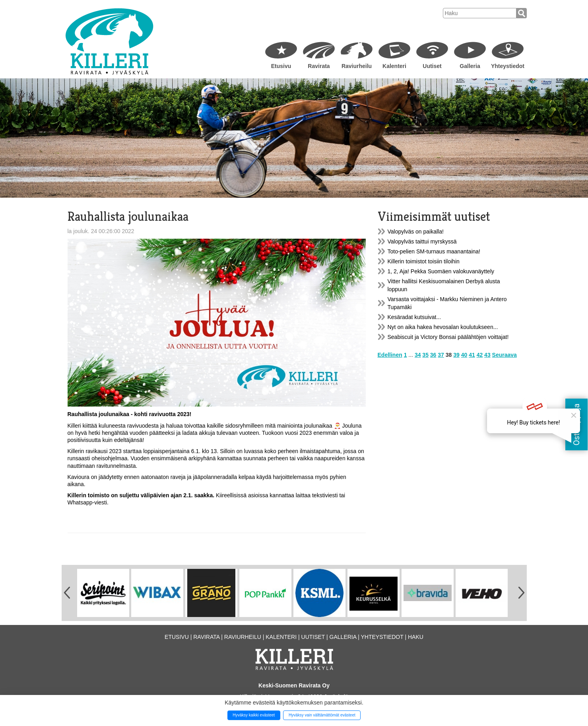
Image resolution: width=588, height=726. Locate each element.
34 (418, 355)
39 (456, 355)
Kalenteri (394, 66)
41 (472, 355)
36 (433, 355)
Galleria (470, 66)
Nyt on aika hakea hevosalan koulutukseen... (443, 327)
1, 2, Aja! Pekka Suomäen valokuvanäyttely (441, 271)
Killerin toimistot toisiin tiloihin (424, 261)
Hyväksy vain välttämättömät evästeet (322, 715)
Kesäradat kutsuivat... (414, 317)
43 (487, 355)
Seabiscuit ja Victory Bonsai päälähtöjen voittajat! (448, 337)
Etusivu (281, 66)
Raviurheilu (357, 66)
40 (464, 355)
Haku (416, 637)
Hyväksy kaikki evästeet (254, 715)
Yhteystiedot (508, 66)
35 (425, 355)
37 (441, 355)
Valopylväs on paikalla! (416, 232)
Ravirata (319, 66)
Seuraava (505, 355)
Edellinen (390, 355)
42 (480, 355)
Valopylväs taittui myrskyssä (422, 241)
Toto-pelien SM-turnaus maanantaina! (434, 251)
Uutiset (432, 66)
